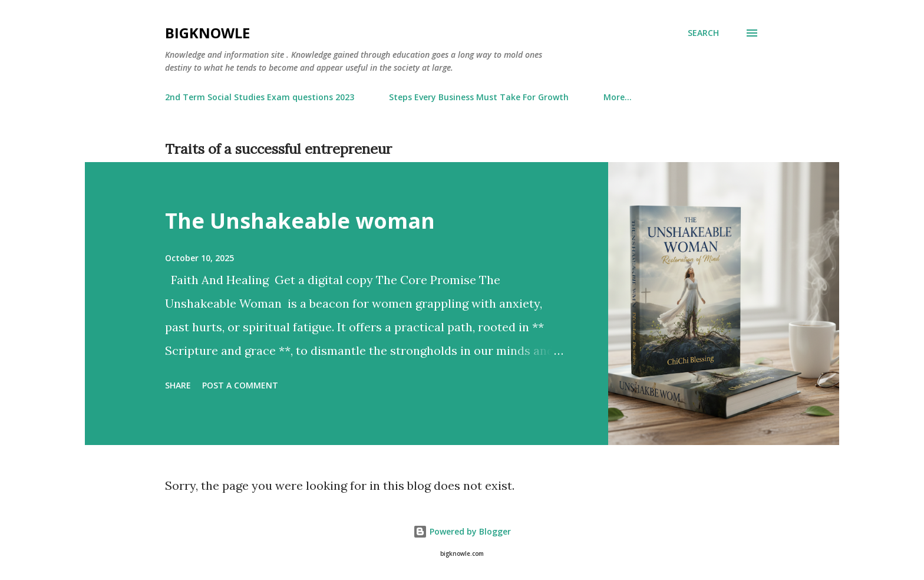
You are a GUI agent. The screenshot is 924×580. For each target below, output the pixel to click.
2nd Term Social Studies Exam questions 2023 (260, 97)
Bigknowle (207, 33)
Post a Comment (240, 385)
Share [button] (178, 385)
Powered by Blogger (462, 531)
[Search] (703, 33)
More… (618, 97)
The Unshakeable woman (300, 221)
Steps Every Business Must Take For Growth (479, 97)
